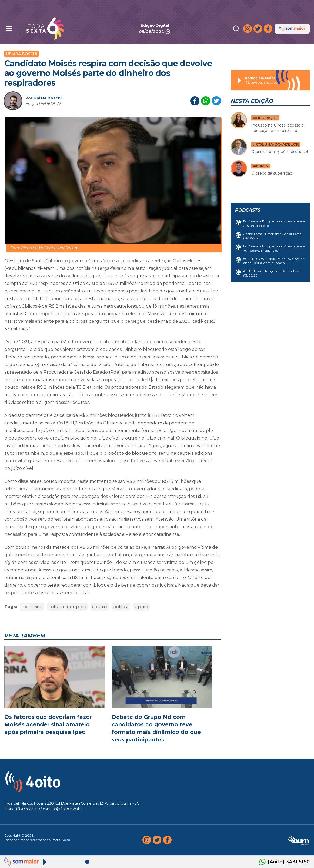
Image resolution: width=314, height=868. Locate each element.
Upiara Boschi (21, 54)
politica (121, 607)
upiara (141, 607)
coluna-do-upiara (67, 607)
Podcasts (248, 210)
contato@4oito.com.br (62, 809)
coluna (100, 607)
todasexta (32, 607)
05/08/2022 (155, 32)
